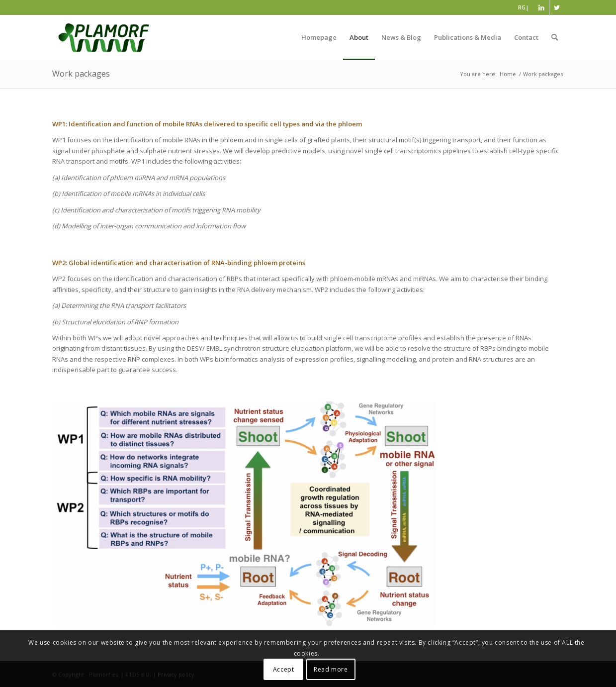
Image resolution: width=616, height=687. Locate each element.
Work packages (81, 74)
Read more (331, 669)
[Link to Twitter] (557, 7)
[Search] (555, 37)
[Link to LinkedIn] (542, 7)
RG (522, 7)
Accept (284, 669)
